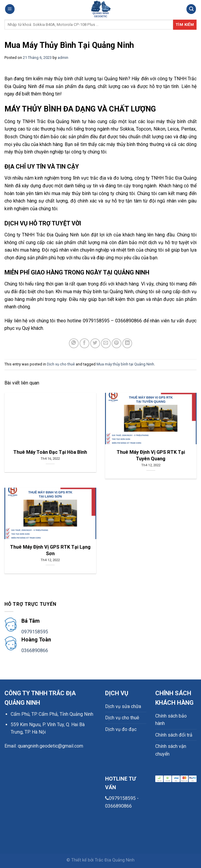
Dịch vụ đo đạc (121, 729)
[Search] (191, 9)
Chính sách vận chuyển (171, 750)
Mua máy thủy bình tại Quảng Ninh (125, 364)
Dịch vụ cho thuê (61, 364)
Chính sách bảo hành (171, 720)
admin (63, 58)
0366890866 (35, 650)
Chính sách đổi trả (174, 735)
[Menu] (10, 9)
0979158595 (35, 632)
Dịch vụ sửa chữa (123, 706)
